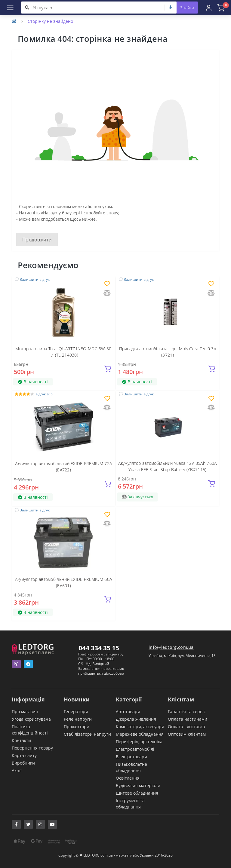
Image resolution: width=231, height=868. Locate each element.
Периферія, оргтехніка (139, 742)
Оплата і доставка (186, 727)
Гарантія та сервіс (187, 712)
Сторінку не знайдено (50, 21)
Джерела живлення (136, 719)
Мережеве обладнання (140, 734)
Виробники (23, 763)
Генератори (76, 712)
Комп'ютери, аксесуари (140, 727)
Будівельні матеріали (138, 785)
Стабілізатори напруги (87, 734)
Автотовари (128, 712)
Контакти (21, 740)
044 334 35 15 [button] (99, 648)
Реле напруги (78, 719)
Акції (17, 770)
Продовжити (37, 240)
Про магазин (25, 712)
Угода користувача (31, 719)
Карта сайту (24, 755)
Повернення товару (32, 748)
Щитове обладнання (137, 793)
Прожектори (77, 727)
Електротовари (131, 757)
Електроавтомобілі (135, 749)
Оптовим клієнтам (187, 734)
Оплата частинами (188, 719)
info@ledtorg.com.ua (171, 647)
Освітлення (128, 778)
